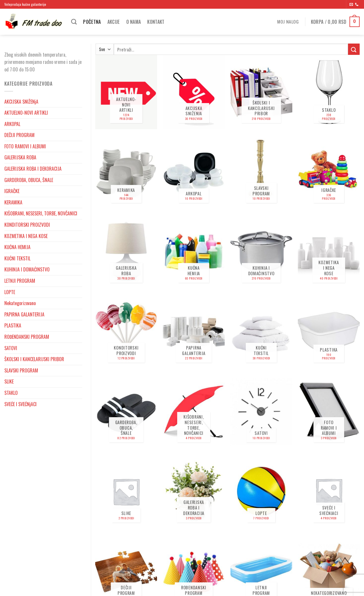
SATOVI (11, 348)
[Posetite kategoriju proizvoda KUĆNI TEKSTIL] (261, 332)
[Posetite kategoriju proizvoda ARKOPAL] (194, 172)
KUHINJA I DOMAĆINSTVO (27, 269)
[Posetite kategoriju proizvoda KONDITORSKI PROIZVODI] (126, 332)
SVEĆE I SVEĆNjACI (20, 404)
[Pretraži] (74, 22)
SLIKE (9, 381)
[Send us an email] (351, 5)
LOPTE (10, 292)
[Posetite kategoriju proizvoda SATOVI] (261, 412)
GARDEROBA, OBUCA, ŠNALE (29, 180)
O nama (134, 22)
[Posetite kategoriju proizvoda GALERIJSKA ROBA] (126, 252)
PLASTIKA (13, 325)
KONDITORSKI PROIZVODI (27, 225)
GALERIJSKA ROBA (20, 157)
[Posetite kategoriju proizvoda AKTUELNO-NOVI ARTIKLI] (126, 92)
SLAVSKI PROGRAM (21, 370)
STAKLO (11, 393)
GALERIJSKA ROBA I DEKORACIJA (33, 169)
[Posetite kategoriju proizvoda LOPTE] (261, 491)
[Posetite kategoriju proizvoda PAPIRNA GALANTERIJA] (194, 332)
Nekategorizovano (20, 303)
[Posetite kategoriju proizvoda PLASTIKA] (329, 332)
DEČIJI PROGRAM (19, 135)
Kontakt (156, 22)
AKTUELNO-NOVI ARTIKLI (26, 113)
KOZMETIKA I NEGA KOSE (26, 236)
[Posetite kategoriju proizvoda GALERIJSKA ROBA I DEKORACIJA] (194, 491)
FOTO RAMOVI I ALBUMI (25, 146)
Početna (92, 22)
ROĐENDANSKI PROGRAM (27, 337)
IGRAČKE (12, 191)
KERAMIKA (13, 202)
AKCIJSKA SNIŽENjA (21, 102)
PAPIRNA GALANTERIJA (24, 314)
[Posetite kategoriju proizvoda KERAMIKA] (126, 172)
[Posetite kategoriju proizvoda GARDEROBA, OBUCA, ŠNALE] (126, 412)
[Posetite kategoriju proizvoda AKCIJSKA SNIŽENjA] (194, 92)
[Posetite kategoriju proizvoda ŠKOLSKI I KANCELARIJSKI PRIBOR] (261, 92)
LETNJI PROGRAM (20, 281)
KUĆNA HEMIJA (17, 247)
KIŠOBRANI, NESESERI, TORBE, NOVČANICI (41, 213)
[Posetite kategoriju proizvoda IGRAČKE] (329, 172)
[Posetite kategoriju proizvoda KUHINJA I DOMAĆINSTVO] (261, 252)
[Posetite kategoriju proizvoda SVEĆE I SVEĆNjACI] (329, 491)
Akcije (114, 22)
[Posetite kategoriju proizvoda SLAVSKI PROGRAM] (261, 172)
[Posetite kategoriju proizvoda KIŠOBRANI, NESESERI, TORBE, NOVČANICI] (194, 412)
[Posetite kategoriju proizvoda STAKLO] (329, 92)
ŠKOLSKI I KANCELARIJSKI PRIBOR (34, 359)
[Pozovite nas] (357, 5)
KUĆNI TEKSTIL (17, 258)
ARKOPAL (12, 124)
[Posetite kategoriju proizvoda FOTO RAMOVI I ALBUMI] (329, 412)
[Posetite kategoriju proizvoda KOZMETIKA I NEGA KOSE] (329, 252)
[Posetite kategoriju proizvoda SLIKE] (126, 491)
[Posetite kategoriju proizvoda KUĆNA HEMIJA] (194, 252)
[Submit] (354, 49)
